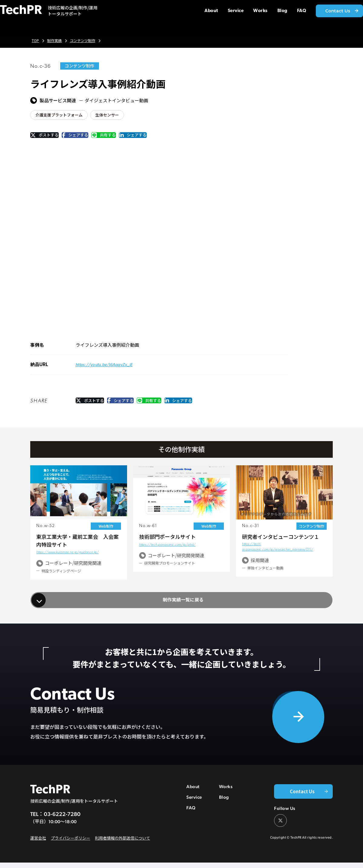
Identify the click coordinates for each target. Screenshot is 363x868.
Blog (224, 806)
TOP (36, 41)
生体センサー (112, 115)
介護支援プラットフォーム (61, 115)
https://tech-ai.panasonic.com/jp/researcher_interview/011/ (278, 551)
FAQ (191, 817)
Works (226, 796)
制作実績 (55, 41)
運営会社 (38, 844)
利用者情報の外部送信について (116, 844)
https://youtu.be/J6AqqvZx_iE (107, 368)
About (193, 796)
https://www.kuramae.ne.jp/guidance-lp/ (67, 556)
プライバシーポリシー (68, 844)
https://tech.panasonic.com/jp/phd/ (167, 549)
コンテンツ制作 (85, 41)
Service (194, 806)
